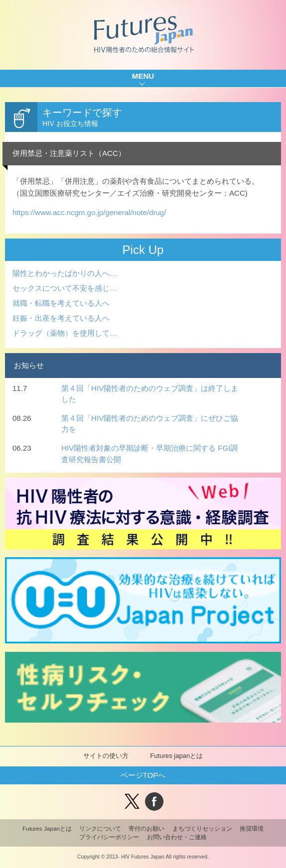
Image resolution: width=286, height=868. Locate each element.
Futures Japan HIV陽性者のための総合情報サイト (143, 35)
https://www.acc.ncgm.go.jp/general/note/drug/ (89, 212)
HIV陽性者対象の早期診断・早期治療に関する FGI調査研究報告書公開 (149, 454)
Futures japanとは (176, 756)
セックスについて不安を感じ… (65, 288)
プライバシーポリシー (109, 837)
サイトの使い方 (106, 756)
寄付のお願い (146, 828)
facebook (154, 802)
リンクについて (100, 828)
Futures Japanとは (47, 828)
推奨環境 (252, 828)
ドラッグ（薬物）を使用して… (65, 333)
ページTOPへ (143, 775)
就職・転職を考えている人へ (61, 303)
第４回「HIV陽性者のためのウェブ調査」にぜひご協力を (150, 424)
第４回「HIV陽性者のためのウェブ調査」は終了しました (150, 394)
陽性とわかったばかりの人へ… (65, 273)
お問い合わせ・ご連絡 (177, 837)
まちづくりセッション (202, 828)
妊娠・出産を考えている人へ (61, 318)
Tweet (132, 802)
